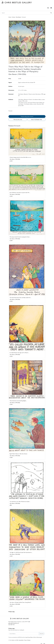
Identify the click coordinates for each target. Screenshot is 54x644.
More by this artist (18, 119)
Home (10, 17)
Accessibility (21, 640)
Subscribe (42, 634)
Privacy (25, 640)
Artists (14, 17)
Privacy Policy (30, 637)
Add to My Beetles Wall (36, 119)
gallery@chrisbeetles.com (14, 623)
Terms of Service (37, 637)
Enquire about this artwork (27, 116)
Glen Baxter (19, 17)
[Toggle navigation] (51, 8)
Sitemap (29, 640)
